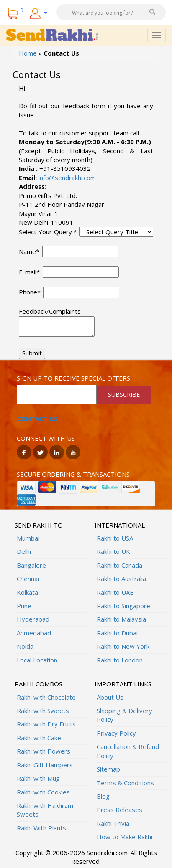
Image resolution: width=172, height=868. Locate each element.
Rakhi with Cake (39, 738)
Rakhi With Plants (41, 828)
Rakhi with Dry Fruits (46, 724)
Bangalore (31, 565)
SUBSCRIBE (124, 395)
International (120, 525)
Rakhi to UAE (115, 592)
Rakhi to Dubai (117, 633)
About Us (110, 697)
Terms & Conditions (125, 783)
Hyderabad (33, 619)
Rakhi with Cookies (43, 792)
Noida (25, 646)
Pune (24, 606)
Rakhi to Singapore (123, 606)
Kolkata (27, 592)
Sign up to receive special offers (73, 378)
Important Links (123, 684)
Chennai (28, 579)
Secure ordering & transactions (73, 474)
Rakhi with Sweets (43, 711)
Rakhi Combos (39, 684)
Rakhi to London (120, 660)
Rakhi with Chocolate (46, 697)
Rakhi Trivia (113, 823)
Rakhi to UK (113, 551)
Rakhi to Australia (121, 579)
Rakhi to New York (123, 646)
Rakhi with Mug (38, 778)
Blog (103, 796)
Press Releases (119, 810)
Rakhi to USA (115, 538)
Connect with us (46, 438)
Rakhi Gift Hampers (45, 765)
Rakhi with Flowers (44, 751)
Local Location (37, 660)
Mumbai (28, 538)
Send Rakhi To (39, 525)
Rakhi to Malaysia (121, 619)
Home (28, 53)
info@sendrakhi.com (66, 178)
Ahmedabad (34, 633)
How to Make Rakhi (125, 837)
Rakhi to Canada (119, 565)
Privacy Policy (116, 733)
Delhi (24, 551)
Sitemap (108, 769)
